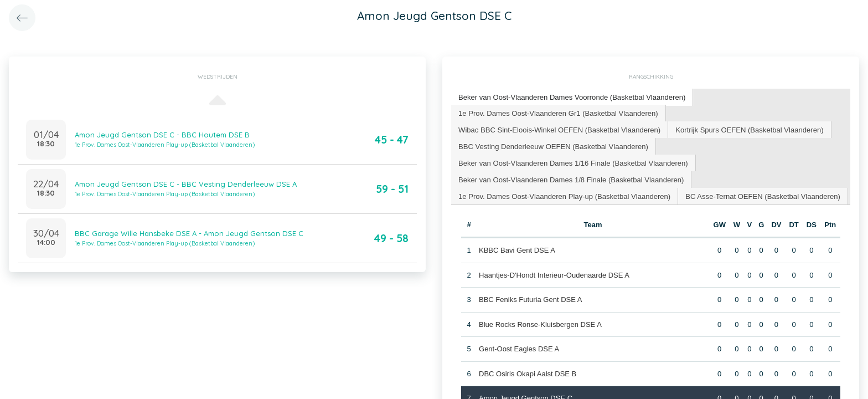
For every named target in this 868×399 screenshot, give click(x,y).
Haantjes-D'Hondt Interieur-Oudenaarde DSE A (554, 274)
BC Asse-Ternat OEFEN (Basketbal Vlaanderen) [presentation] (761, 195)
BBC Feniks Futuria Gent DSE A (530, 299)
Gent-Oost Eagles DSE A (519, 348)
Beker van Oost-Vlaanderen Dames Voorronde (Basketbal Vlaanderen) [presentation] (571, 97)
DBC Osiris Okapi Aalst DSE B (528, 373)
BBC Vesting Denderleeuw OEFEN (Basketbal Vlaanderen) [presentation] (553, 145)
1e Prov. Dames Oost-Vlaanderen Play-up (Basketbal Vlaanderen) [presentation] (564, 195)
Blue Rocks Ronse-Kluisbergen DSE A (540, 323)
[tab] (572, 97)
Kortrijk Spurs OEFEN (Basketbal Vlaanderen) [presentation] (748, 129)
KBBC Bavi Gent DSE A (517, 250)
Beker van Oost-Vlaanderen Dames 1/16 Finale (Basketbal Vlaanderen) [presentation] (573, 162)
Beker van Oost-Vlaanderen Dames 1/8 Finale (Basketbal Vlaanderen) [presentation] (570, 179)
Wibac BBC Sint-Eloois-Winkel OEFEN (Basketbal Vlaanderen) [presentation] (559, 129)
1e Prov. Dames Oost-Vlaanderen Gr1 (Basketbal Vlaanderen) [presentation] (558, 112)
